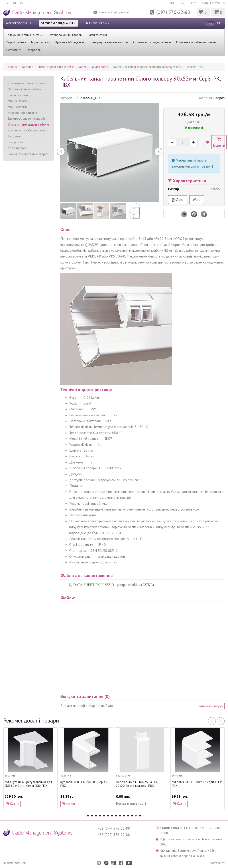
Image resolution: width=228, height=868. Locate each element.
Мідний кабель (16, 42)
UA (6, 3)
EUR (172, 3)
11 (128, 816)
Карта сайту (217, 863)
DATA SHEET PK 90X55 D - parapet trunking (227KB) (113, 585)
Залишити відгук (211, 706)
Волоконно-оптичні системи (24, 35)
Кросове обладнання (70, 42)
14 (140, 816)
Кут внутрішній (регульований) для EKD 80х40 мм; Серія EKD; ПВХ (28, 784)
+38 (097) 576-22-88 (114, 835)
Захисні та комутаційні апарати (28, 154)
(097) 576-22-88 (173, 12)
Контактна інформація (114, 12)
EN (22, 3)
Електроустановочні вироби (109, 42)
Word (197, 199)
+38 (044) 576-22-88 (114, 828)
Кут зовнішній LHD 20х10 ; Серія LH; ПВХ (85, 784)
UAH (183, 3)
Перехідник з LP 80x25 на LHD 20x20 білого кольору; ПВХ (137, 784)
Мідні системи (41, 42)
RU (14, 3)
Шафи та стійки (97, 35)
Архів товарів (17, 148)
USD (194, 3)
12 (132, 816)
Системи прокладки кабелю (152, 42)
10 (124, 816)
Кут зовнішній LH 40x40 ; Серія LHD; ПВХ (197, 784)
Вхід (205, 3)
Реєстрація (217, 3)
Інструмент (13, 50)
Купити (219, 143)
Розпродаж (34, 50)
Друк (178, 199)
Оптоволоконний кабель (65, 35)
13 (136, 816)
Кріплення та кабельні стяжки (196, 42)
